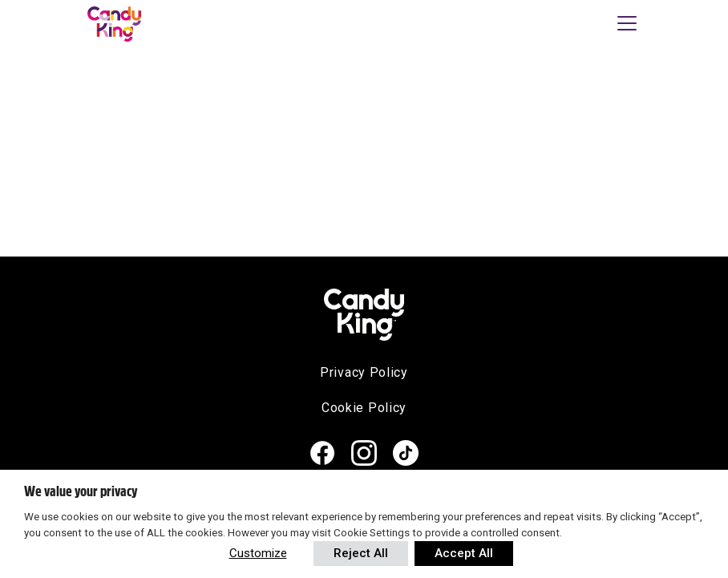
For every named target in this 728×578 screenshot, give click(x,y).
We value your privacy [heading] (81, 491)
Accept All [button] (464, 553)
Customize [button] (258, 553)
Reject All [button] (361, 553)
